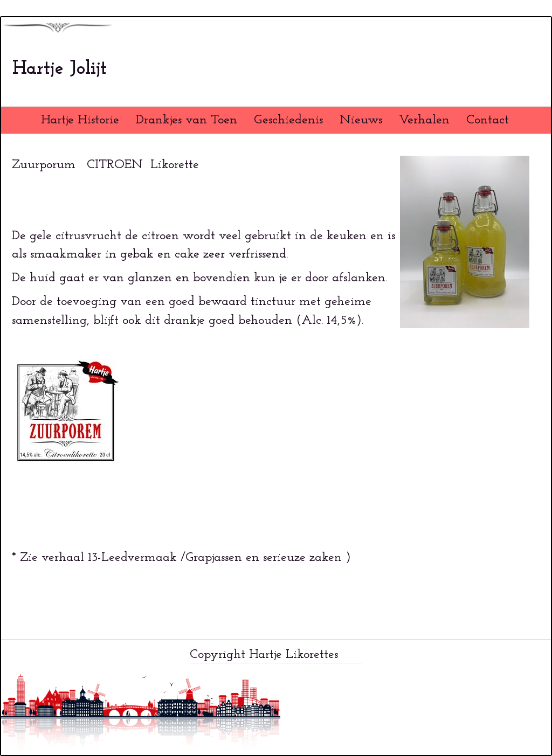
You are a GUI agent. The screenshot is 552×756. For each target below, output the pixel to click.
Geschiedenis (288, 120)
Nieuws (361, 120)
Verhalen (424, 120)
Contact (488, 120)
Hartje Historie (80, 120)
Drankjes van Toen (187, 120)
